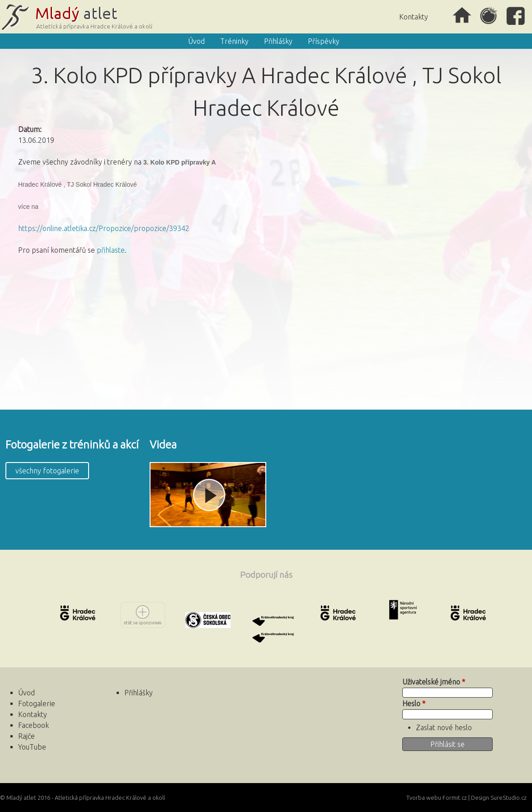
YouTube (32, 747)
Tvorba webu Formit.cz (437, 798)
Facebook (516, 16)
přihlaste (111, 250)
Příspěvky (324, 41)
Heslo (414, 703)
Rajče (489, 16)
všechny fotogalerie (47, 471)
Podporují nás (266, 575)
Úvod (462, 16)
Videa (163, 445)
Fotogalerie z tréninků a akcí (72, 445)
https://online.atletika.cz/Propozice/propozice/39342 (104, 228)
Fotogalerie (37, 703)
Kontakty (414, 17)
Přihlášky (278, 41)
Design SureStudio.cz (499, 798)
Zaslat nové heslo (444, 727)
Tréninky (234, 41)
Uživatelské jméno (434, 682)
